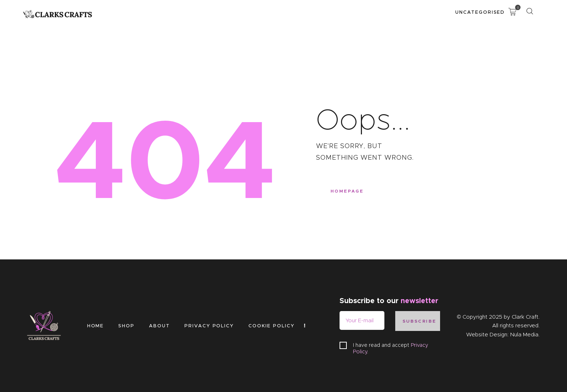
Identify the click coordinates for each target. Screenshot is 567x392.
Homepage (347, 191)
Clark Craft (525, 317)
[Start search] (530, 11)
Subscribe (419, 321)
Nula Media (524, 335)
